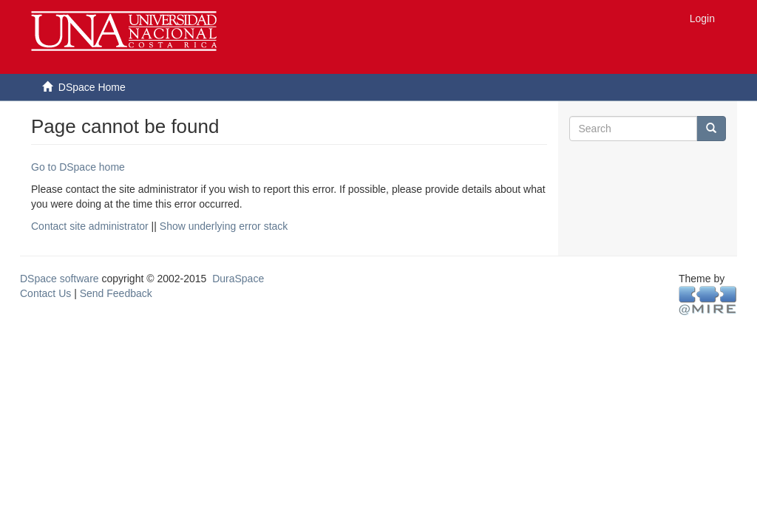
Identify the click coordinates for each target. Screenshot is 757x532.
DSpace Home (92, 87)
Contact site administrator (90, 226)
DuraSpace (238, 279)
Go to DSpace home (78, 167)
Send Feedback (116, 293)
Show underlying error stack (224, 226)
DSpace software (60, 279)
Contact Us (45, 293)
